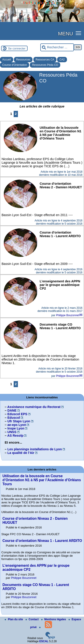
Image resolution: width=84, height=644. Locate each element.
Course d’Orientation (15, 65)
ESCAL (44, 641)
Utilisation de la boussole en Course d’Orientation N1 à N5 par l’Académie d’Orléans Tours (42, 480)
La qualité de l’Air (21, 453)
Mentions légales (54, 619)
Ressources (23, 60)
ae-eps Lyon (17, 425)
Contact (32, 619)
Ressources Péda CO (45, 65)
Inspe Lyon (16, 428)
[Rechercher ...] (57, 47)
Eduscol (14, 418)
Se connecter (17, 48)
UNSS (12, 432)
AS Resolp (15, 436)
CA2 (62, 60)
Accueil (7, 60)
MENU (66, 34)
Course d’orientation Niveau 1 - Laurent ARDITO (42, 541)
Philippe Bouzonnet (68, 315)
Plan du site (14, 619)
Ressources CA (45, 60)
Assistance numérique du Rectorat (34, 407)
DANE (12, 410)
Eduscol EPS (17, 414)
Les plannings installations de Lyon (35, 449)
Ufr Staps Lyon (19, 421)
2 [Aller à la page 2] (16, 114)
